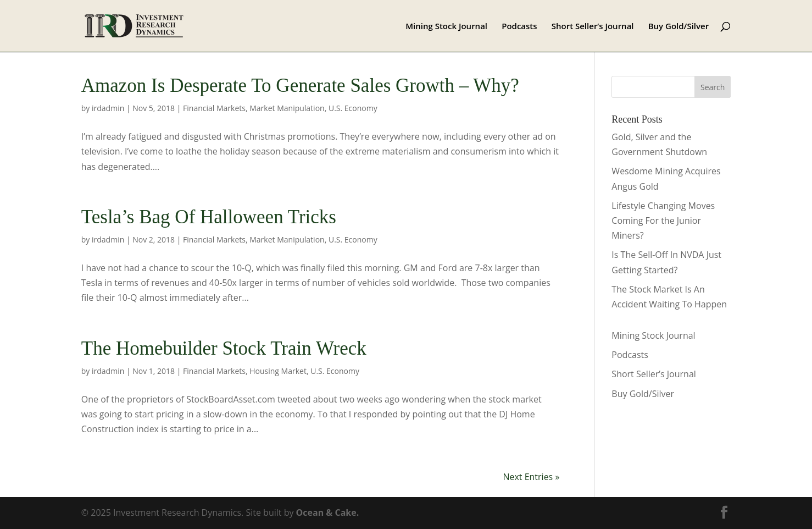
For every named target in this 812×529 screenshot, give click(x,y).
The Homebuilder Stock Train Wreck (224, 348)
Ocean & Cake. (328, 513)
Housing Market (278, 371)
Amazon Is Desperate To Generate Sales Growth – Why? (300, 86)
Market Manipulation (287, 108)
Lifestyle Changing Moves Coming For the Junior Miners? (663, 221)
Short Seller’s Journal (593, 27)
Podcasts (519, 27)
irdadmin (108, 108)
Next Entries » (531, 477)
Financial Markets (214, 108)
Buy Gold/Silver (679, 27)
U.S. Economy (353, 108)
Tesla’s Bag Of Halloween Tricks (209, 217)
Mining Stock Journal (446, 27)
